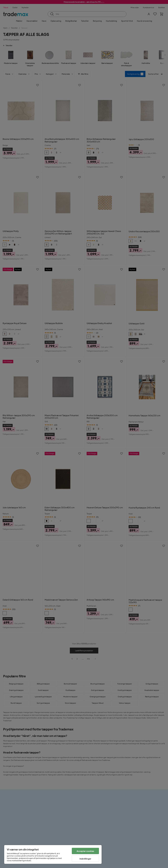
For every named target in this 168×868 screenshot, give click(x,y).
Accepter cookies (85, 851)
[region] (53, 854)
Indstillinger (85, 859)
